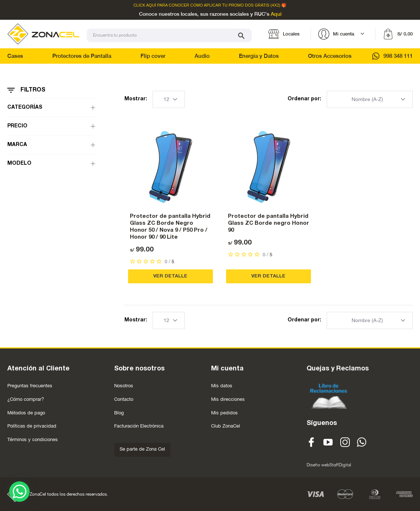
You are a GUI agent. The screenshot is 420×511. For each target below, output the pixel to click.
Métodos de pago (26, 413)
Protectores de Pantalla (82, 56)
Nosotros (124, 386)
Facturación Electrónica (139, 426)
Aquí (276, 14)
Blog (119, 413)
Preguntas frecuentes (30, 386)
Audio (202, 56)
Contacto (124, 399)
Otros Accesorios (330, 56)
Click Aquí (145, 5)
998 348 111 (392, 56)
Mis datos (222, 386)
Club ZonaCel (226, 426)
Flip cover (153, 56)
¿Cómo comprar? (26, 399)
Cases (15, 56)
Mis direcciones (228, 399)
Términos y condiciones (33, 439)
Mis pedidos (224, 413)
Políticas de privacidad (32, 426)
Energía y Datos (259, 56)
